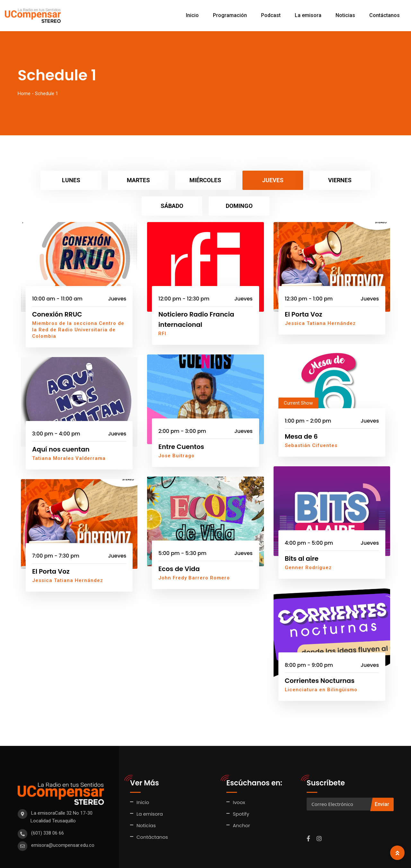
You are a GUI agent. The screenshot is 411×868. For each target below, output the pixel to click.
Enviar (382, 779)
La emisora (308, 15)
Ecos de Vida (179, 543)
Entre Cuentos (181, 421)
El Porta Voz (304, 289)
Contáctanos (385, 15)
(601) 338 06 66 (48, 807)
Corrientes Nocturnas (320, 655)
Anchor (241, 800)
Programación (230, 15)
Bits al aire (302, 533)
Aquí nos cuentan (61, 424)
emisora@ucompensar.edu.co (63, 819)
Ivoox (239, 777)
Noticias (345, 15)
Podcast (271, 15)
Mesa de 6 (301, 411)
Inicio (192, 15)
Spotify (241, 788)
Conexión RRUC (57, 289)
